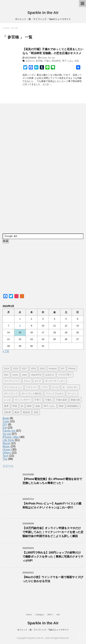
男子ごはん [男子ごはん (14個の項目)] (49, 406)
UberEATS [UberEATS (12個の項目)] (36, 375)
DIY (5, 424)
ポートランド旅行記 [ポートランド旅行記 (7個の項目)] (32, 394)
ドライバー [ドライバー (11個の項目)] (32, 387)
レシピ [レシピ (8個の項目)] (8, 400)
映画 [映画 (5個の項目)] (29, 406)
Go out (51, 58)
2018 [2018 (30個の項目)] (33, 368)
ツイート (8, 466)
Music (6, 446)
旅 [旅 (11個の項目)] (22, 406)
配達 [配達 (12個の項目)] (17, 412)
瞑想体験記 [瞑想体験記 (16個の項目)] (73, 406)
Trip (5, 459)
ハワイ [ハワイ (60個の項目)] (45, 387)
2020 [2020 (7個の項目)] (42, 368)
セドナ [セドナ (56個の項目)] (38, 381)
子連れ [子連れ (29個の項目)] (48, 400)
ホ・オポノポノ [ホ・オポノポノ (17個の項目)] (70, 387)
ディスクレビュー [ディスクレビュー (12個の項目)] (13, 387)
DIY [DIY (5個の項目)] (63, 368)
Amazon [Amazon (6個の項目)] (53, 368)
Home (29, 615)
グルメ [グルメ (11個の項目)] (27, 381)
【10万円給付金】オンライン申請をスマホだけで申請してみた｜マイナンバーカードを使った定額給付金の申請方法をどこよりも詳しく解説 (53, 532)
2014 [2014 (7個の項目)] (7, 368)
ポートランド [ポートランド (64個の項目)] (11, 394)
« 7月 (6, 351)
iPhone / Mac (11, 437)
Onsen (7, 450)
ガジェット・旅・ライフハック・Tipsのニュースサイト (43, 630)
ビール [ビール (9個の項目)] (55, 387)
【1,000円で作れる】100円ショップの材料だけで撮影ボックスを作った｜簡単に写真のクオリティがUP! (53, 557)
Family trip (9, 431)
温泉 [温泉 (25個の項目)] (38, 406)
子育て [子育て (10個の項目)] (38, 400)
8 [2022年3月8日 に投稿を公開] (20, 326)
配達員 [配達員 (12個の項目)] (27, 412)
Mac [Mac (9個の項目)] (6, 375)
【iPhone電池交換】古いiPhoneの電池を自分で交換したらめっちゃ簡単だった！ (52, 481)
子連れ (47, 61)
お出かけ (30, 61)
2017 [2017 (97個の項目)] (24, 368)
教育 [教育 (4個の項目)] (6, 406)
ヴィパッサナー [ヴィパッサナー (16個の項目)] (23, 400)
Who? (50, 615)
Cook (44, 58)
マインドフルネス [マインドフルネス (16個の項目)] (55, 394)
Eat (5, 428)
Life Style (8, 440)
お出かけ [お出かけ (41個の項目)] (50, 375)
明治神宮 (56, 61)
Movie (6, 443)
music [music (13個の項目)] (15, 375)
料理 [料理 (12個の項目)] (15, 406)
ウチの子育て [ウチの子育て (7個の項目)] (65, 375)
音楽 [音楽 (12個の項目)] (36, 412)
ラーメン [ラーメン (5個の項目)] (72, 394)
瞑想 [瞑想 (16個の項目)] (61, 406)
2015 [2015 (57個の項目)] (15, 368)
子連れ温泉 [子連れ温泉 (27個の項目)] (61, 400)
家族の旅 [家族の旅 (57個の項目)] (75, 400)
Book (6, 418)
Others (7, 453)
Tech (6, 456)
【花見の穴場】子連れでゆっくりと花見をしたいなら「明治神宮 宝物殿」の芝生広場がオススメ (53, 51)
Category (40, 615)
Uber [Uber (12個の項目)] (24, 375)
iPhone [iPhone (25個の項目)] (72, 368)
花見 (77, 61)
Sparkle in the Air (43, 13)
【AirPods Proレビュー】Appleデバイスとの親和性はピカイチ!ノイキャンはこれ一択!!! (52, 505)
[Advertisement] (29, 168)
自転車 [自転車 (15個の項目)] (8, 412)
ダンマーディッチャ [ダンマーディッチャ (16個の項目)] (55, 381)
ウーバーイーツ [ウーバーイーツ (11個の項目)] (12, 381)
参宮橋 (39, 61)
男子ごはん (68, 61)
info (58, 615)
